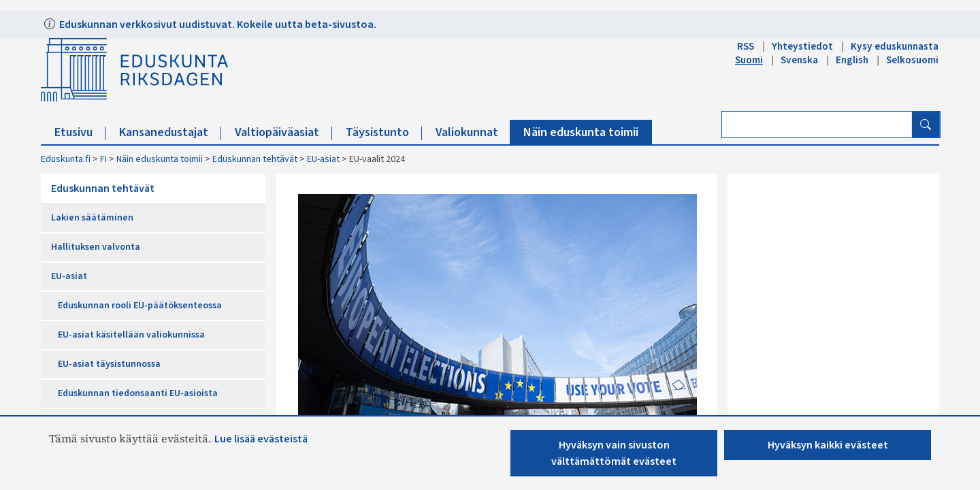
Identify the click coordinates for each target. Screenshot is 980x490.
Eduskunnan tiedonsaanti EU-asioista (138, 393)
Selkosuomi (912, 60)
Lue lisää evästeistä (261, 439)
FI (103, 159)
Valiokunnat (473, 132)
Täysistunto (384, 132)
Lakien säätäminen (92, 218)
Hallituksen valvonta (96, 247)
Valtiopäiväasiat (283, 132)
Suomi (749, 60)
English (852, 60)
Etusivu (80, 132)
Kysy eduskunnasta (895, 46)
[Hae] (926, 125)
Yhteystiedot (802, 46)
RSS (746, 46)
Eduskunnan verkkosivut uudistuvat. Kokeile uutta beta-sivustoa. (217, 24)
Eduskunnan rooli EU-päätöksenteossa (140, 306)
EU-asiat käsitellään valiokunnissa (131, 335)
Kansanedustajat (170, 132)
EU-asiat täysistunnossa (109, 364)
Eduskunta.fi (66, 159)
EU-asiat (323, 159)
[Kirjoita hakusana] (817, 125)
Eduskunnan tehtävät (255, 159)
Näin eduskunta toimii (581, 132)
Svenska (799, 60)
